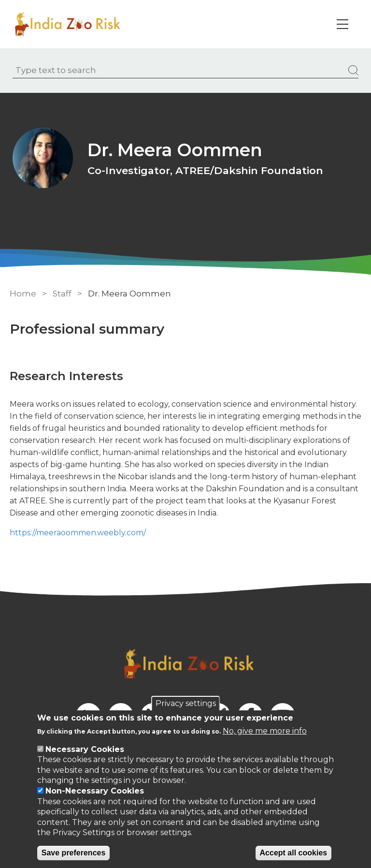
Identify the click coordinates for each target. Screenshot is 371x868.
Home (23, 294)
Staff (62, 294)
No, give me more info (265, 731)
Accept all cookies (294, 853)
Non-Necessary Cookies (95, 791)
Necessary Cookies (85, 749)
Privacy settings (186, 703)
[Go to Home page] (69, 24)
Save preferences (74, 853)
